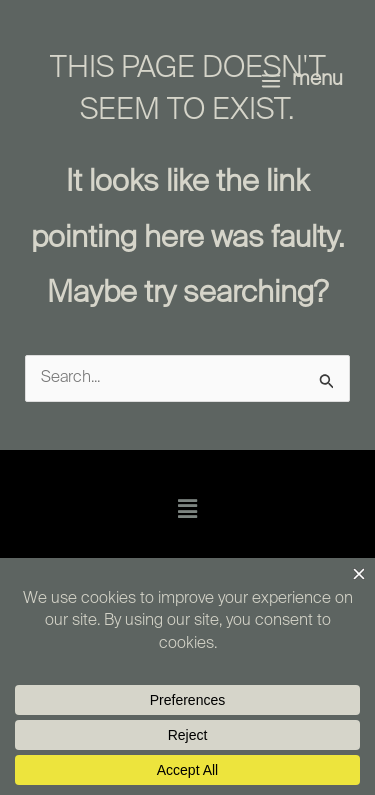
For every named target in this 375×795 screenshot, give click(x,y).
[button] (187, 509)
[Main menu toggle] (301, 80)
